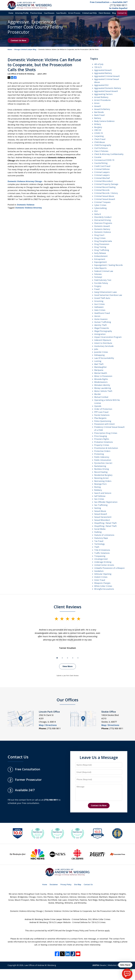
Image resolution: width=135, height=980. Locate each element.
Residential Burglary (103, 475)
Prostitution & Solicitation (106, 448)
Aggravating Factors (103, 94)
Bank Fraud (99, 115)
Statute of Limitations (104, 535)
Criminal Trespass (102, 202)
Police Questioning (103, 421)
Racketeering (100, 466)
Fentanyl (98, 277)
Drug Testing (100, 247)
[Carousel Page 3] (67, 658)
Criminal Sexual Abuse (104, 196)
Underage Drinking (103, 562)
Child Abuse (100, 142)
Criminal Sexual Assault (105, 199)
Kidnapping (99, 355)
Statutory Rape (101, 538)
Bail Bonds (99, 112)
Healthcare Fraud (102, 313)
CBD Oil (98, 130)
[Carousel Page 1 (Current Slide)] (57, 658)
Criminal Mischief (102, 178)
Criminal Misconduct (103, 181)
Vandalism (99, 571)
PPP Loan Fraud (101, 412)
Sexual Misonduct (102, 520)
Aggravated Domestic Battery (108, 88)
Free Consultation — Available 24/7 (109, 2)
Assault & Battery (102, 109)
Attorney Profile (22, 13)
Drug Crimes (100, 238)
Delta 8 (97, 214)
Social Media (100, 529)
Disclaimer (54, 884)
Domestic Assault (102, 226)
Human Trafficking (103, 322)
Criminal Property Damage (106, 184)
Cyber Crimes (100, 205)
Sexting (98, 508)
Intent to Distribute (103, 343)
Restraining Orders (103, 481)
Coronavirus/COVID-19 (104, 160)
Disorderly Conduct (103, 217)
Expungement (101, 262)
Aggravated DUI (101, 85)
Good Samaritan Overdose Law (108, 295)
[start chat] (127, 974)
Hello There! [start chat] (125, 965)
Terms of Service (97, 931)
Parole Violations (102, 415)
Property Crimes (102, 445)
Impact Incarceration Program (108, 337)
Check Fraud (100, 139)
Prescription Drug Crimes (106, 433)
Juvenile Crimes (101, 352)
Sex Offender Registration (106, 502)
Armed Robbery (101, 97)
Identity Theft (101, 325)
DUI (96, 211)
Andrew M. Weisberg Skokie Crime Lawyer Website (47, 919)
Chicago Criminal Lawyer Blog (25, 49)
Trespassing (100, 556)
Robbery (98, 490)
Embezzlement (101, 256)
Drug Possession (102, 244)
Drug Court (99, 235)
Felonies (98, 274)
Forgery (98, 286)
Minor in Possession (103, 376)
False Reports (100, 268)
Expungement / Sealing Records (108, 265)
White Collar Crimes (103, 586)
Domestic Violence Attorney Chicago (25, 181)
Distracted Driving (102, 220)
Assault (98, 106)
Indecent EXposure (103, 340)
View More (67, 666)
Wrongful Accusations (104, 589)
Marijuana (99, 370)
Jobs (96, 349)
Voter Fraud (100, 580)
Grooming (99, 301)
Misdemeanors (101, 382)
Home (11, 13)
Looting (98, 361)
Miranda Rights (101, 379)
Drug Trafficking (102, 250)
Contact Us (122, 13)
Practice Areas (36, 13)
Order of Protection (103, 409)
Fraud (97, 289)
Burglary (98, 127)
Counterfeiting (101, 163)
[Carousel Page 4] (73, 658)
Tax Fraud (99, 541)
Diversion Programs (103, 223)
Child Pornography (103, 145)
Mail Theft (99, 364)
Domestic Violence (26, 205)
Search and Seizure (103, 493)
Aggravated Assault (103, 70)
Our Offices (67, 700)
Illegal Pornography (103, 331)
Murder (98, 394)
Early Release (100, 253)
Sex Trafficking (101, 505)
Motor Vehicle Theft (103, 391)
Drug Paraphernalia (103, 241)
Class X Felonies (101, 151)
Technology (99, 544)
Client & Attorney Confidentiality (109, 154)
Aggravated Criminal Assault (107, 76)
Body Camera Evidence (104, 121)
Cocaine (98, 157)
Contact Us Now (18, 40)
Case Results (61, 13)
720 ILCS (98, 67)
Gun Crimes (99, 304)
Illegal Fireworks (102, 328)
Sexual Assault (101, 514)
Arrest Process (74, 13)
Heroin (97, 316)
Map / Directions (48, 725)
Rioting (97, 487)
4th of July (99, 64)
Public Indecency (102, 457)
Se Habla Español (118, 8)
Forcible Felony (101, 283)
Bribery (98, 124)
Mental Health (101, 373)
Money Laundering (103, 388)
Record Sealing (101, 472)
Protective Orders (102, 451)
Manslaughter (101, 367)
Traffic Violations (102, 553)
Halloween (99, 307)
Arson (97, 103)
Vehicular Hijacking (103, 574)
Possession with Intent (104, 424)
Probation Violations (104, 442)
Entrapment (100, 259)
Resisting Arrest (101, 478)
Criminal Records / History (106, 193)
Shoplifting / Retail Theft (105, 523)
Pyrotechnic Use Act (103, 463)
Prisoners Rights (102, 439)
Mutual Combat (101, 397)
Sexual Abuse (100, 511)
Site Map (78, 884)
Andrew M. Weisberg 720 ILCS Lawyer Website (50, 922)
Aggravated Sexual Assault (106, 91)
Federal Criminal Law (104, 271)
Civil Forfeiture (101, 148)
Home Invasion (101, 319)
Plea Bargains (100, 418)
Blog (114, 13)
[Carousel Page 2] (62, 658)
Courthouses (49, 13)
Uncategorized (101, 559)
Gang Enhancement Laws (106, 292)
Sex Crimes (99, 499)
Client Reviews (104, 13)
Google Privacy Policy (75, 931)
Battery (98, 118)
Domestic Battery (102, 229)
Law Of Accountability (104, 358)
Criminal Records (102, 190)
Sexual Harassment (103, 517)
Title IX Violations (102, 550)
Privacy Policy (66, 884)
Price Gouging (101, 436)
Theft (97, 547)
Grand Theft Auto (102, 298)
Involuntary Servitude (104, 346)
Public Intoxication (103, 460)
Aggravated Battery (103, 73)
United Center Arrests (104, 565)
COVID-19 (98, 133)
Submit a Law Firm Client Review (68, 676)
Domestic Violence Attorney (29, 208)
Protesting (99, 454)
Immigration (100, 334)
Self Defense (100, 496)
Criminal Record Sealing (105, 187)
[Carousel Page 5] (78, 658)
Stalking (98, 532)
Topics (94, 59)
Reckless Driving (102, 469)
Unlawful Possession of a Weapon (109, 568)
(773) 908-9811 (119, 5)
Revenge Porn (100, 484)
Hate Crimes (100, 310)
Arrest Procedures (102, 100)
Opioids (98, 406)
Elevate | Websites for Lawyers (110, 965)
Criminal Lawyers (102, 172)
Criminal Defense (102, 169)
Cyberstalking (100, 208)
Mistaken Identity (102, 385)
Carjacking (99, 136)
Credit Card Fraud (102, 166)
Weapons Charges (102, 583)
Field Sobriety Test (103, 280)
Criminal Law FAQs (89, 13)
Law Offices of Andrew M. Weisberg (40, 965)
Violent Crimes (101, 577)
